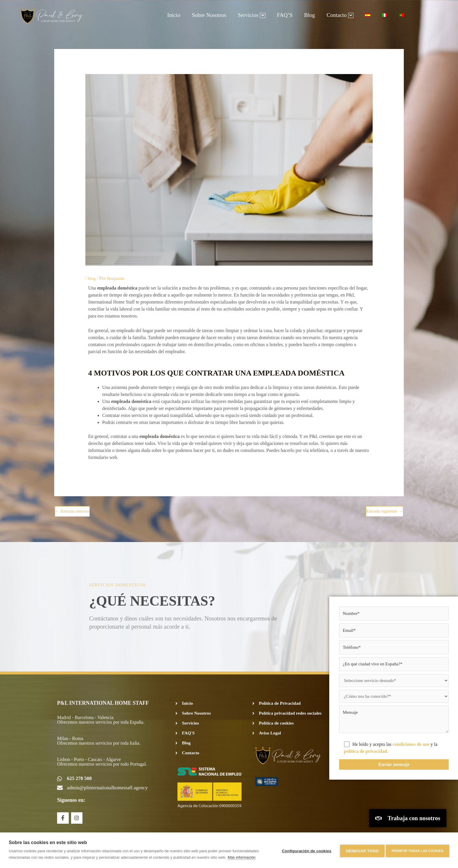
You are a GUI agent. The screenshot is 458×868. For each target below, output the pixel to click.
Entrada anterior (73, 511)
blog (92, 278)
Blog (310, 15)
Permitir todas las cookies (418, 850)
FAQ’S (285, 15)
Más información (241, 857)
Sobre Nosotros (209, 15)
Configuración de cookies (305, 850)
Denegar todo (361, 850)
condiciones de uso (411, 749)
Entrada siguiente (384, 511)
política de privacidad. (366, 756)
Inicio (174, 15)
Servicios (251, 15)
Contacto (340, 15)
